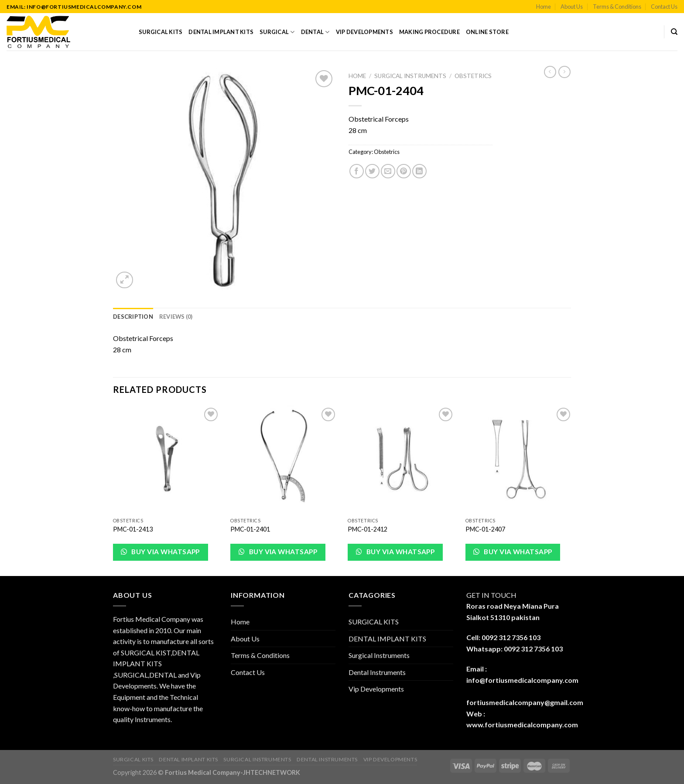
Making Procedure (429, 32)
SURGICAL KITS (161, 32)
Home (544, 7)
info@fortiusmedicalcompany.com (522, 680)
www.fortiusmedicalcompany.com (522, 724)
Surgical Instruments (410, 76)
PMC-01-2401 (250, 529)
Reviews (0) (176, 317)
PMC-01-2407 (485, 529)
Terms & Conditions (617, 7)
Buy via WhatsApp (165, 552)
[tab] (133, 317)
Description (133, 317)
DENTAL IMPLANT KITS (221, 32)
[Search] (674, 32)
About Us (572, 7)
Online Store (487, 32)
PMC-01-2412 (368, 529)
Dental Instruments (377, 672)
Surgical (277, 32)
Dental (315, 32)
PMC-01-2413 (133, 529)
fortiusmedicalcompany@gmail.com (525, 702)
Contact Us (664, 7)
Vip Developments (364, 32)
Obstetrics (473, 76)
